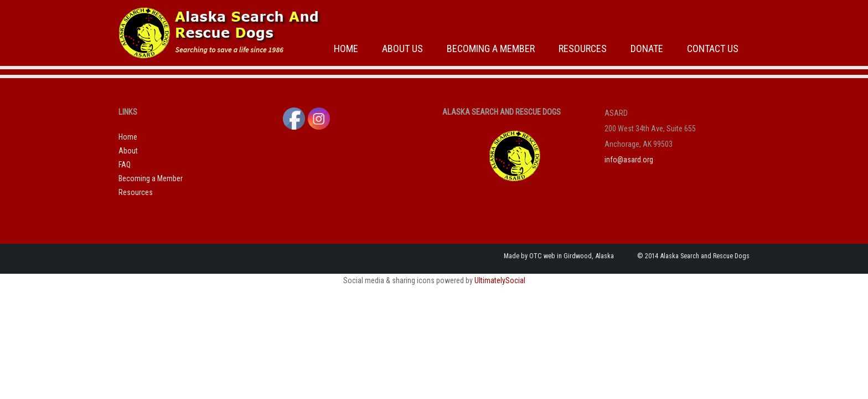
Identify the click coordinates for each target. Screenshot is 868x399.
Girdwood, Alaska (589, 256)
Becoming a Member (491, 48)
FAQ (125, 165)
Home (346, 48)
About (128, 151)
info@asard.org (629, 160)
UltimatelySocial (500, 280)
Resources (583, 48)
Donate (647, 48)
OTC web (542, 256)
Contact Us (713, 48)
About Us (402, 48)
